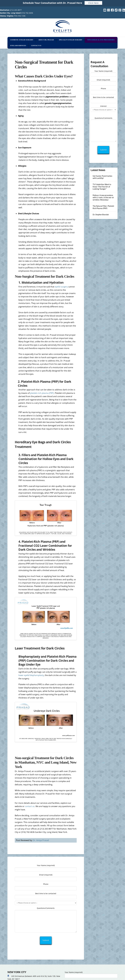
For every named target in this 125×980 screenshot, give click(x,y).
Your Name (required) (103, 73)
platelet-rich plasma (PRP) (42, 393)
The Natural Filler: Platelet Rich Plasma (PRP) (103, 207)
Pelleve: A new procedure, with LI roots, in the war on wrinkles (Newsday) (103, 197)
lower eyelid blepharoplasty (31, 675)
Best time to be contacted (103, 99)
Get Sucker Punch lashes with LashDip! (102, 177)
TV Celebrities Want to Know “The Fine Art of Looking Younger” (102, 187)
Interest (103, 108)
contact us (30, 806)
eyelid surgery (61, 287)
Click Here (93, 3)
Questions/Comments (103, 120)
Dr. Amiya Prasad (41, 840)
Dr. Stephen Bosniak (101, 214)
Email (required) (103, 82)
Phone (103, 90)
